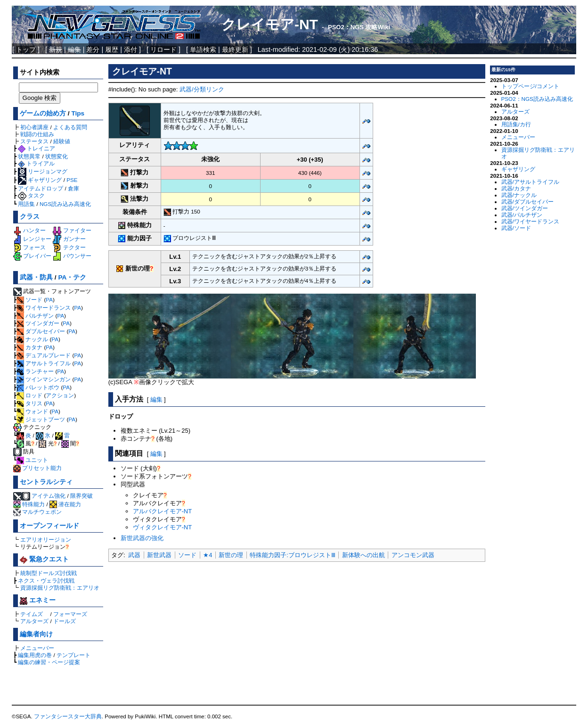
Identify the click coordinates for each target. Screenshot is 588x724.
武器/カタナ (516, 188)
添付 (131, 49)
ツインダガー (38, 323)
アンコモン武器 (413, 555)
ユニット (32, 460)
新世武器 (159, 555)
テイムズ (32, 614)
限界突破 (82, 496)
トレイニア (37, 148)
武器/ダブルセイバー (527, 202)
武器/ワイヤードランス (530, 221)
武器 (134, 555)
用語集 (26, 204)
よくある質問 (70, 127)
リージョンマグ (43, 171)
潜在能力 (65, 504)
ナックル (32, 339)
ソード (29, 300)
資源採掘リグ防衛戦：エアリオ (60, 588)
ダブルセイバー (41, 331)
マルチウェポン (37, 512)
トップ (26, 49)
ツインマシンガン (44, 379)
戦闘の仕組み (37, 134)
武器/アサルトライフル (530, 182)
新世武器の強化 (142, 538)
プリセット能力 (37, 468)
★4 (208, 555)
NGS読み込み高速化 (65, 204)
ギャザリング (40, 180)
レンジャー (32, 239)
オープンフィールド (49, 526)
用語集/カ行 (516, 124)
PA (49, 300)
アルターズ (34, 621)
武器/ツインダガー (525, 208)
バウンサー (72, 256)
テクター (69, 247)
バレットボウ (38, 387)
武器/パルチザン (522, 215)
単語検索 (203, 49)
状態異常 (29, 156)
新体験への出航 (363, 555)
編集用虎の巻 (35, 655)
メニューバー (37, 648)
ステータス (34, 141)
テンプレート (73, 655)
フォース (29, 247)
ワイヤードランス (44, 308)
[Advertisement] (297, 634)
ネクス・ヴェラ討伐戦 (46, 580)
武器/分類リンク (202, 89)
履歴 (112, 49)
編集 (156, 399)
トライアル (36, 163)
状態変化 (57, 156)
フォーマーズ (70, 614)
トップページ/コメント (530, 86)
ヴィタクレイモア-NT (163, 527)
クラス (30, 217)
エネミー (38, 600)
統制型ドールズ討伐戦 (49, 573)
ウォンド (32, 411)
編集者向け (36, 634)
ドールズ (65, 621)
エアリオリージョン (46, 539)
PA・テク (72, 277)
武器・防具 (36, 277)
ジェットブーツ (41, 419)
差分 (93, 49)
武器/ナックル (519, 195)
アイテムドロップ (41, 188)
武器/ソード (516, 228)
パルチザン (35, 316)
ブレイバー (32, 256)
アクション (60, 395)
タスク (31, 195)
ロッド (29, 395)
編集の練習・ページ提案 (49, 662)
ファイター (72, 230)
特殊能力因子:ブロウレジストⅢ (293, 555)
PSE (72, 180)
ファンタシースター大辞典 (68, 716)
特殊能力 (29, 504)
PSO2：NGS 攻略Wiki (359, 27)
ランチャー (35, 371)
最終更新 (235, 49)
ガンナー (69, 239)
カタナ (29, 347)
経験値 (62, 141)
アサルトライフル (44, 363)
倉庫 (73, 188)
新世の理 (231, 555)
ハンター (29, 230)
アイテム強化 (49, 496)
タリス (29, 403)
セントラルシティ (46, 482)
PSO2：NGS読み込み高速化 (537, 99)
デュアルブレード (44, 355)
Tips (78, 113)
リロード (163, 49)
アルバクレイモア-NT (163, 511)
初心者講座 (34, 127)
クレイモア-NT (270, 24)
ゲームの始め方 (43, 113)
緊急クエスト (44, 559)
